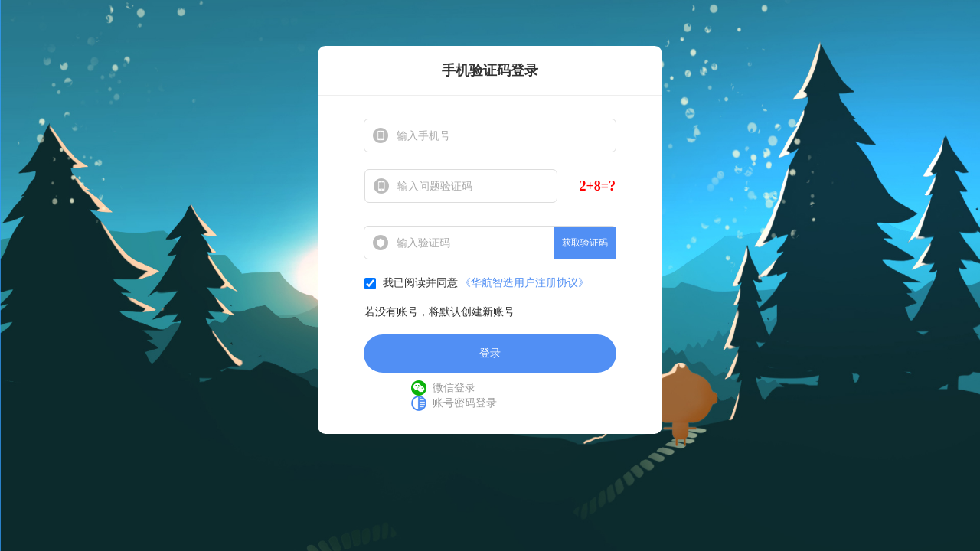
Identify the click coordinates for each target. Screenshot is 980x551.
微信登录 (454, 388)
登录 (490, 353)
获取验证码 (585, 243)
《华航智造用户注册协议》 (524, 283)
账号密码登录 (465, 403)
